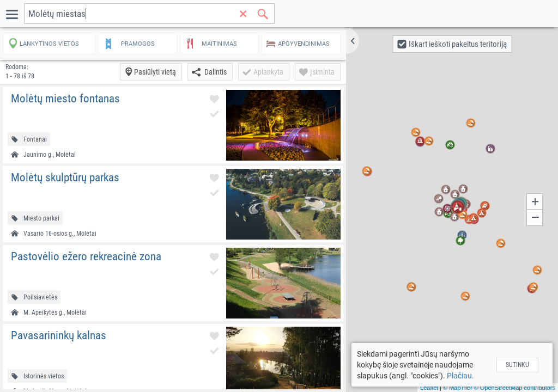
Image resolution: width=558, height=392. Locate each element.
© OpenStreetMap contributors (515, 388)
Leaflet (429, 388)
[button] (353, 41)
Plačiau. (460, 376)
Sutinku (517, 365)
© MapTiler (458, 388)
